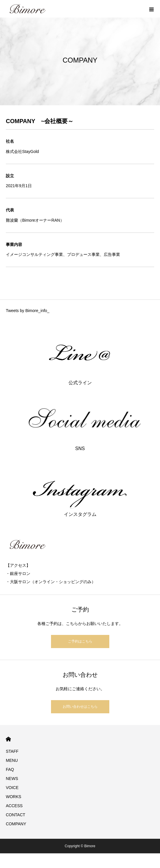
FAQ (10, 769)
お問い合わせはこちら (80, 707)
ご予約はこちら (80, 641)
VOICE (12, 788)
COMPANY (16, 824)
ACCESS (14, 806)
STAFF (12, 751)
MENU (12, 760)
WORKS (14, 797)
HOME (8, 739)
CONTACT (16, 815)
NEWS (12, 779)
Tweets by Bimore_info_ (28, 311)
